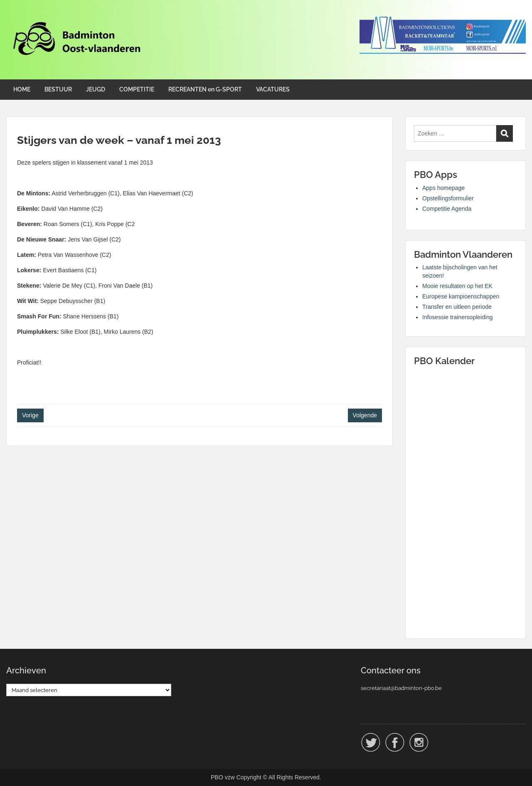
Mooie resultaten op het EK (457, 286)
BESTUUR (58, 89)
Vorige (30, 415)
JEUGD (96, 89)
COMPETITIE (137, 89)
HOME (22, 89)
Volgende (365, 415)
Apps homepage (443, 188)
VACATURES (273, 89)
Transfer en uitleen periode (457, 307)
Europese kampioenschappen (461, 296)
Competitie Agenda (447, 209)
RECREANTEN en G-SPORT (205, 89)
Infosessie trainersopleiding (458, 317)
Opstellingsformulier (448, 198)
